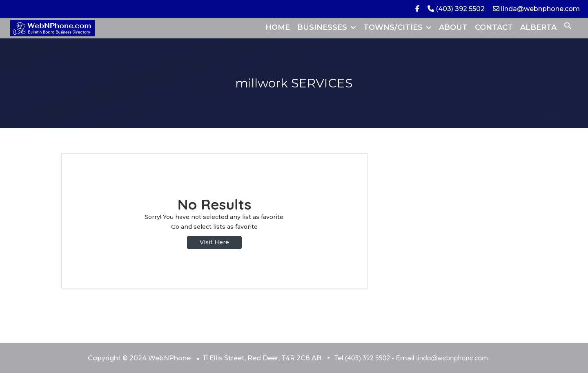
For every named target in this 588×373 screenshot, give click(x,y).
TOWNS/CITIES (393, 27)
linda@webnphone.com (536, 9)
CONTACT (494, 27)
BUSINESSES (322, 27)
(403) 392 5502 (456, 9)
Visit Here (214, 242)
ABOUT (453, 27)
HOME (278, 27)
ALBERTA (538, 27)
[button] (568, 27)
